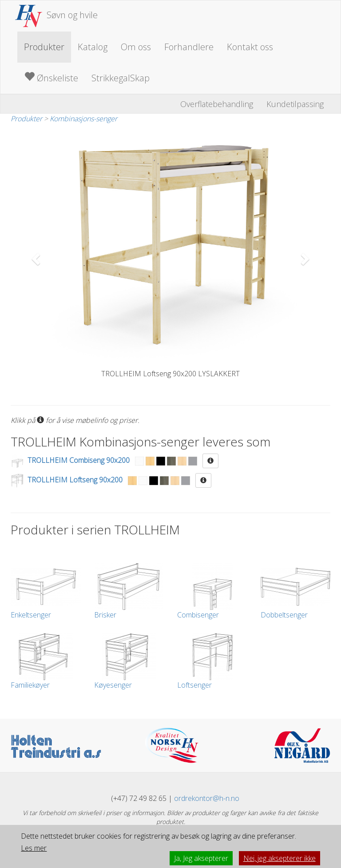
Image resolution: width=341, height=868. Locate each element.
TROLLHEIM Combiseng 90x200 (79, 460)
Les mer (34, 848)
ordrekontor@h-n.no (207, 798)
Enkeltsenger (46, 591)
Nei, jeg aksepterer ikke (280, 858)
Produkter (44, 47)
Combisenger (212, 591)
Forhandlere (189, 47)
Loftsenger (212, 662)
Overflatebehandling (217, 104)
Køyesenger (129, 662)
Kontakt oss (250, 47)
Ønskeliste (51, 78)
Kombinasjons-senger (83, 119)
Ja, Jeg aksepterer (201, 858)
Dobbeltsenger (296, 591)
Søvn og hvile (56, 15)
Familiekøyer (46, 662)
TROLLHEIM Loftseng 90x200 (75, 480)
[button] (35, 256)
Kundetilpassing (295, 104)
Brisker (129, 591)
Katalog (93, 47)
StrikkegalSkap (121, 78)
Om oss (136, 47)
